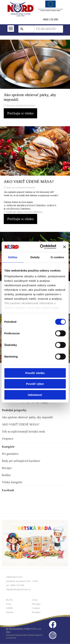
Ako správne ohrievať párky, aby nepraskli (27, 417)
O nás (35, 600)
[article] (35, 81)
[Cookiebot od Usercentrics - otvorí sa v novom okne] (42, 247)
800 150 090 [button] (51, 19)
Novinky (36, 604)
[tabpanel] (53, 19)
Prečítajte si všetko (20, 113)
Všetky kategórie (12, 482)
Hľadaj (28, 29)
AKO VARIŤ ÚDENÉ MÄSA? (29, 182)
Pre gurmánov (10, 454)
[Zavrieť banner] (64, 247)
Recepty (7, 468)
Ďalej (44, 402)
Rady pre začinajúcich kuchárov (21, 105)
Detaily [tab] (35, 257)
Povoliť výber (35, 384)
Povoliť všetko (35, 373)
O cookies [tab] (57, 257)
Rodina (6, 475)
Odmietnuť (35, 395)
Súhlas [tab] (13, 257)
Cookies (36, 608)
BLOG (10, 600)
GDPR (10, 608)
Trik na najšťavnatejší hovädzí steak (23, 431)
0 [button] (44, 19)
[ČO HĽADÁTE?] (48, 29)
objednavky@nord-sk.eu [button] (18, 589)
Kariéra (10, 612)
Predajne (36, 612)
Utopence (8, 439)
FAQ (9, 604)
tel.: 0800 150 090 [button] (15, 585)
